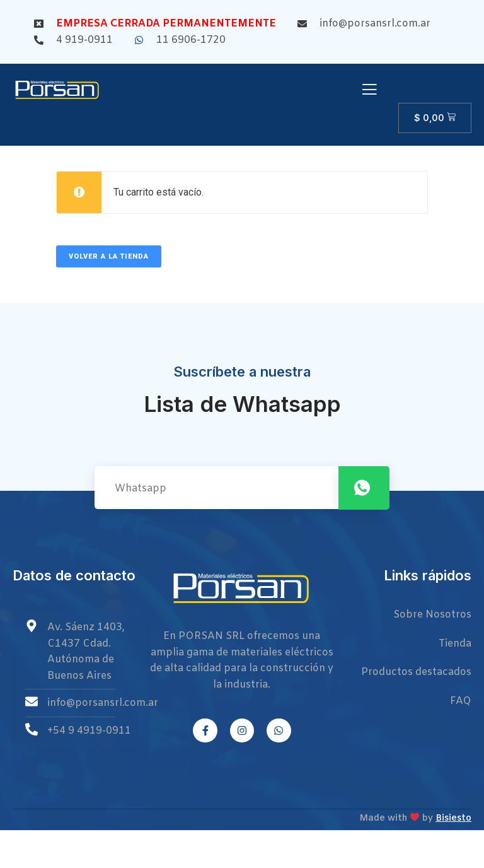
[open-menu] (370, 91)
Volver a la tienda (109, 256)
